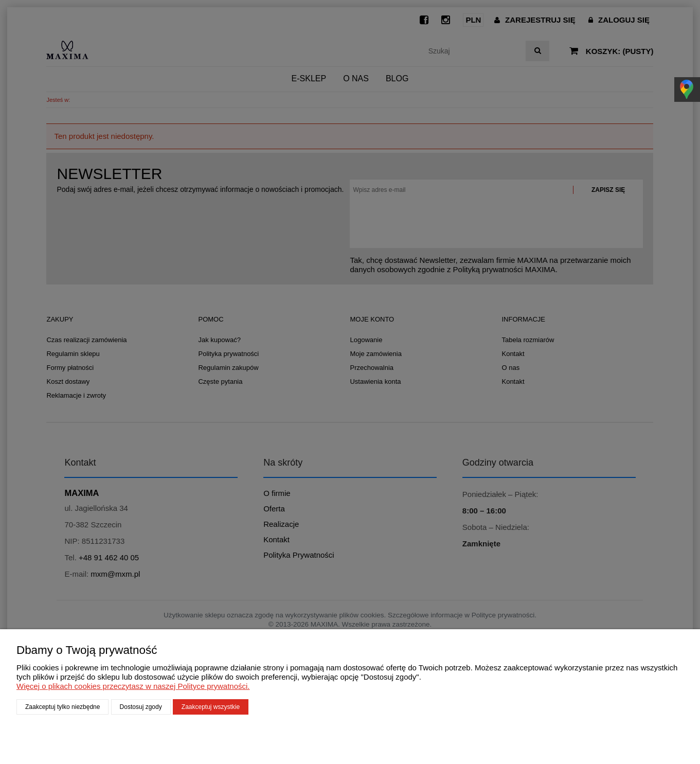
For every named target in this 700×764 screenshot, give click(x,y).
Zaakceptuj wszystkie (211, 707)
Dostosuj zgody (141, 707)
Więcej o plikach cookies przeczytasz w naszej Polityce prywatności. (133, 686)
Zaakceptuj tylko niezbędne (62, 707)
